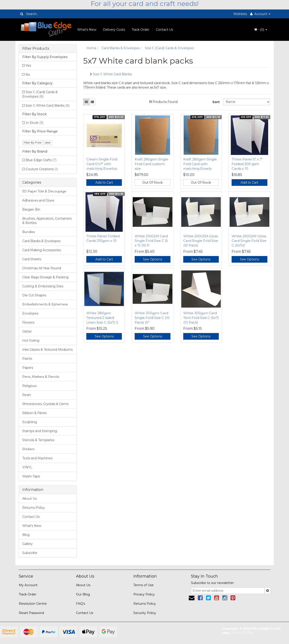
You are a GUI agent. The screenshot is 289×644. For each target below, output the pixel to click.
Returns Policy (34, 508)
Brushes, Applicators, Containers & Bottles (47, 221)
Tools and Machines (37, 458)
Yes (28, 66)
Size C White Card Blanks (48, 105)
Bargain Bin (31, 209)
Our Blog (83, 594)
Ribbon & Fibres (34, 413)
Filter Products (36, 49)
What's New (87, 30)
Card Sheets (32, 259)
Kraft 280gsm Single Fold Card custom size (151, 164)
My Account (28, 585)
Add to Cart (104, 183)
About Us (29, 499)
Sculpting (30, 422)
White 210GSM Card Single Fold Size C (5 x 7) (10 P (151, 241)
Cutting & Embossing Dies (43, 286)
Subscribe (30, 553)
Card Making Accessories (42, 250)
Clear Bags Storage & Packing (45, 277)
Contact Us (164, 30)
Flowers (28, 322)
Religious (29, 386)
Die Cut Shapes (34, 295)
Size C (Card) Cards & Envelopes (40, 94)
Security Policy (145, 613)
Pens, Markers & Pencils (41, 377)
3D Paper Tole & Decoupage (44, 191)
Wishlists (240, 14)
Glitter (27, 331)
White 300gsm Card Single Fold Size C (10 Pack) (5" (152, 318)
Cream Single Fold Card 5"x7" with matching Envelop (102, 164)
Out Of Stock (153, 183)
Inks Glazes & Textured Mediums (47, 350)
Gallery (27, 544)
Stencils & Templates (38, 440)
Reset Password (31, 613)
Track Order (140, 30)
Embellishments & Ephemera (45, 304)
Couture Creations (42, 169)
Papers (28, 368)
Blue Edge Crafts (41, 160)
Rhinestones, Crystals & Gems (45, 404)
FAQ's (80, 604)
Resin (27, 395)
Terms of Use (144, 585)
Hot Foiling (31, 341)
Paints (27, 359)
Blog (26, 535)
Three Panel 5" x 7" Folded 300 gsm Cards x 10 (247, 164)
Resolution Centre (33, 604)
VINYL (27, 467)
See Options (153, 259)
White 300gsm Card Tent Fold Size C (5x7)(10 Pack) (201, 318)
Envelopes (30, 313)
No (28, 75)
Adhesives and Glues (38, 200)
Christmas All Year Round (42, 268)
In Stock (34, 123)
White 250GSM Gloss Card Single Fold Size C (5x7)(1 (249, 241)
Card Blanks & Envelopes (41, 241)
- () (261, 30)
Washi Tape (31, 476)
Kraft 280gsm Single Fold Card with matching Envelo (200, 164)
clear (48, 142)
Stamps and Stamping (40, 431)
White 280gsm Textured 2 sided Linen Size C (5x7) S (102, 318)
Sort (216, 102)
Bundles (29, 232)
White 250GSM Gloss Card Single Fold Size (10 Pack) (201, 241)
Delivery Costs (114, 30)
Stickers (28, 449)
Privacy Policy (144, 594)
